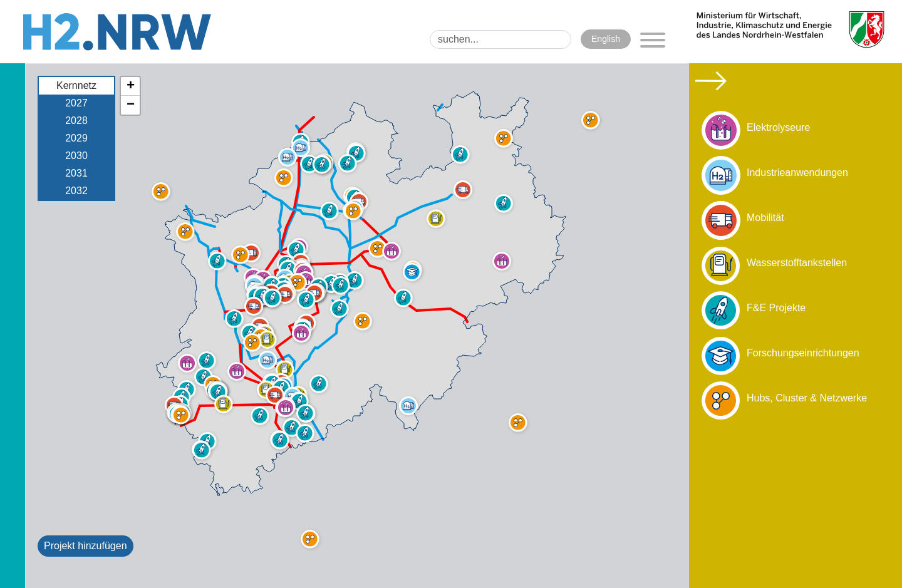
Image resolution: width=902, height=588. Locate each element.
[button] (224, 404)
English (606, 39)
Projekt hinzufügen (86, 546)
